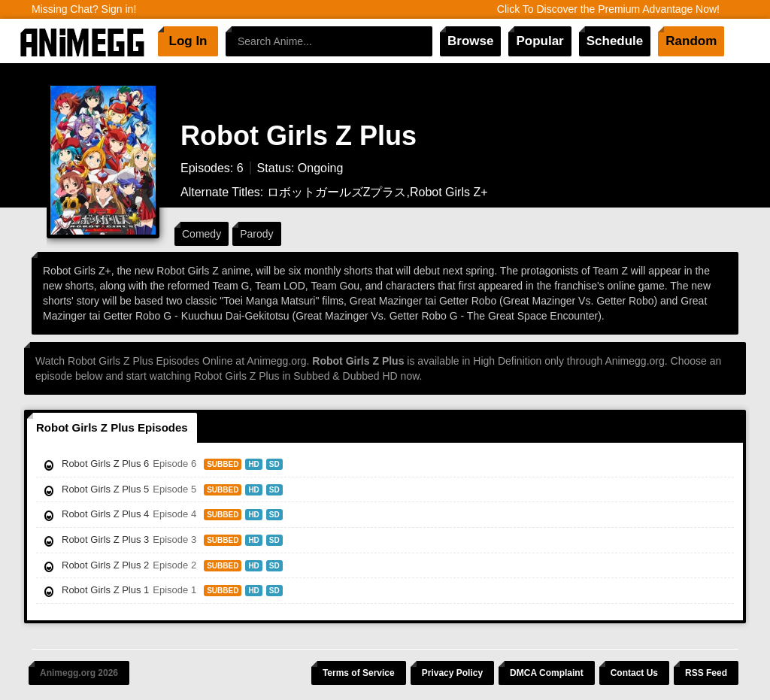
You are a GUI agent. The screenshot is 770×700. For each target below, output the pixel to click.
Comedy (202, 234)
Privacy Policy (452, 673)
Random (691, 41)
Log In (188, 41)
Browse (470, 41)
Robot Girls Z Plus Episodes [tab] (112, 427)
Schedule (615, 41)
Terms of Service (359, 673)
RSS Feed (706, 673)
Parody (256, 234)
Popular (540, 41)
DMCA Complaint (547, 673)
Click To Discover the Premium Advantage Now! (608, 9)
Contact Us (634, 673)
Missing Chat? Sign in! (84, 9)
